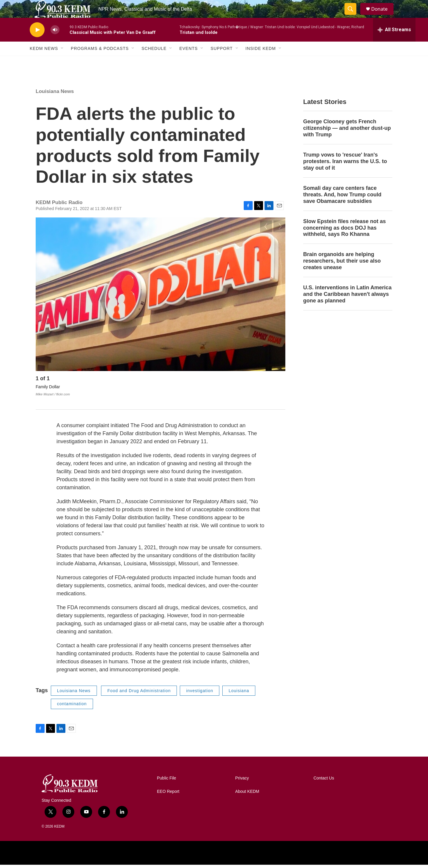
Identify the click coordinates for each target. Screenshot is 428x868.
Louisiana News (55, 105)
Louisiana (239, 694)
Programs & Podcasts (100, 62)
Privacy (242, 781)
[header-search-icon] (353, 16)
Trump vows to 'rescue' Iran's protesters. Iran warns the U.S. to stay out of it (345, 175)
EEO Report (168, 795)
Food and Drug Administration (139, 694)
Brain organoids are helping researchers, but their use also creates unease (342, 274)
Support (221, 62)
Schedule (154, 62)
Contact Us (324, 781)
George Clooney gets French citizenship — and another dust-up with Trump (347, 141)
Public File (167, 781)
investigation (200, 694)
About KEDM (247, 795)
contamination (72, 707)
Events (188, 62)
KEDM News (44, 62)
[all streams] (394, 43)
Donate (383, 16)
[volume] (55, 43)
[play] (37, 43)
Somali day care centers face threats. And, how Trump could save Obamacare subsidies (342, 208)
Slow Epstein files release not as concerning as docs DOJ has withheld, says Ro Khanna (344, 241)
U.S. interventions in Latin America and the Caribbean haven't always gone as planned (347, 307)
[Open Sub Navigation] (62, 62)
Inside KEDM (261, 62)
